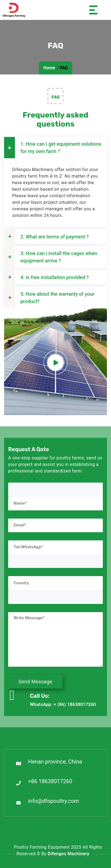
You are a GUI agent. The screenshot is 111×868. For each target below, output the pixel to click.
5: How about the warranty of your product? (49, 298)
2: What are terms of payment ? (46, 237)
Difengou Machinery (68, 854)
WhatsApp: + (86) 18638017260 (63, 704)
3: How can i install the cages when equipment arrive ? (51, 257)
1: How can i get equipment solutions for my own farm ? (53, 148)
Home (49, 68)
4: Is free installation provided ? (46, 277)
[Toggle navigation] (90, 10)
